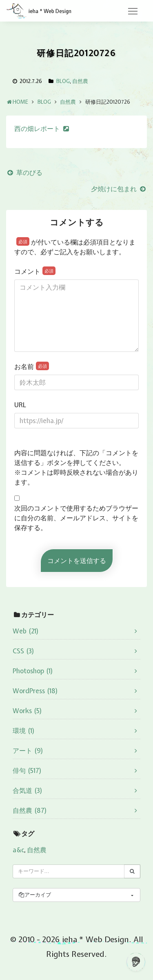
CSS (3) (23, 651)
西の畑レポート (37, 129)
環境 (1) (24, 731)
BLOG (63, 81)
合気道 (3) (28, 790)
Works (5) (27, 711)
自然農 (80, 81)
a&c (18, 850)
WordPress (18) (35, 691)
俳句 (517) (27, 770)
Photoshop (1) (33, 671)
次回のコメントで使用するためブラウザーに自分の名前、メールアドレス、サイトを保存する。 (76, 518)
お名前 (32, 366)
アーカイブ (34, 895)
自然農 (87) (30, 810)
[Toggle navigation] (133, 11)
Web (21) (26, 631)
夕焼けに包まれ (119, 189)
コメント (35, 271)
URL (20, 405)
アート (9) (28, 751)
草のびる (24, 172)
